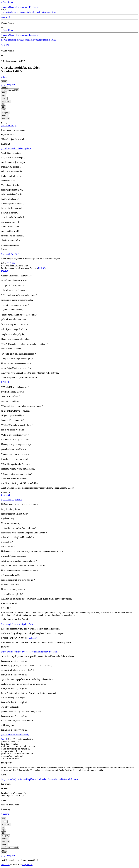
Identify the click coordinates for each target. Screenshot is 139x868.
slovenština (6, 12)
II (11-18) (5, 382)
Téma (11, 2)
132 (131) (10, 263)
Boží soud (5, 495)
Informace (24, 7)
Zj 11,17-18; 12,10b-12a (12, 499)
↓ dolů (4, 77)
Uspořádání (14, 7)
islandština (51, 12)
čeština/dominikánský (26, 12)
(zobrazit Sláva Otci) (10, 254)
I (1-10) (4, 271)
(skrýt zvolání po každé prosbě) (15, 652)
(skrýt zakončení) (9, 779)
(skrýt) (4, 739)
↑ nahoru (5, 7)
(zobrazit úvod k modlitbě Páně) (15, 734)
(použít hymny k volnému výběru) (16, 148)
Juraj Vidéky (28, 865)
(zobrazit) (33, 638)
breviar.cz (5, 865)
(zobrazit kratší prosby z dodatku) (43, 652)
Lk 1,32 (41, 268)
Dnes (5, 2)
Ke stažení (34, 7)
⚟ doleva (5, 45)
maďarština (41, 12)
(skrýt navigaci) (8, 84)
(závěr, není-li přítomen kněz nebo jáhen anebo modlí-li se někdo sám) (47, 779)
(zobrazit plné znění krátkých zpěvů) (17, 624)
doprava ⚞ (6, 17)
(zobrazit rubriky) (9, 125)
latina (14, 12)
